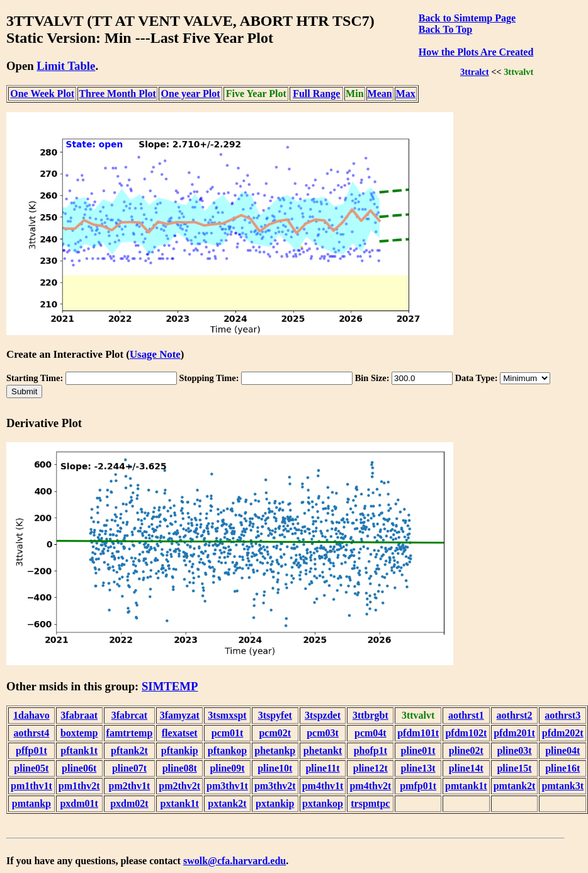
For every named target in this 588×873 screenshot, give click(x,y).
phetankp (275, 750)
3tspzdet (323, 715)
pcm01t (228, 733)
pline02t (466, 750)
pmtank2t (515, 786)
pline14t (466, 768)
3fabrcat (129, 715)
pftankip (180, 750)
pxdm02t (129, 803)
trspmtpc (370, 803)
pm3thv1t (227, 786)
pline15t (514, 768)
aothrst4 (31, 733)
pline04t (563, 750)
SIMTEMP (170, 686)
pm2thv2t (179, 786)
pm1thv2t (79, 786)
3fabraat (79, 715)
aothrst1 (466, 715)
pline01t (418, 750)
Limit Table (66, 66)
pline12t (370, 768)
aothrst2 (515, 715)
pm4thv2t (370, 786)
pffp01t (31, 750)
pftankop (227, 750)
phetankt (323, 750)
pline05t (31, 768)
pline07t (129, 768)
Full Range (316, 94)
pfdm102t (466, 733)
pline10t (275, 768)
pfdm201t (514, 733)
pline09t (227, 768)
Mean (380, 94)
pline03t (514, 750)
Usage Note (155, 354)
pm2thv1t (130, 786)
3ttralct (475, 72)
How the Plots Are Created (476, 52)
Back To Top (445, 29)
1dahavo (31, 715)
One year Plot (191, 94)
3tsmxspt (227, 715)
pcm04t (370, 733)
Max (406, 94)
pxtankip (275, 803)
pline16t (563, 768)
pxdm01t (79, 803)
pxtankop (323, 803)
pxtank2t (227, 803)
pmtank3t (563, 786)
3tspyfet (275, 715)
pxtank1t (180, 803)
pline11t (322, 768)
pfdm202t (563, 733)
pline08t (180, 768)
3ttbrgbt (370, 715)
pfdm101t (418, 733)
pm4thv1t (323, 786)
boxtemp (79, 733)
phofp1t (370, 750)
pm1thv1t (31, 786)
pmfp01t (418, 786)
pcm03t (323, 733)
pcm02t (275, 733)
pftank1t (79, 750)
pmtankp (31, 803)
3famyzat (180, 715)
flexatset (180, 733)
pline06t (79, 768)
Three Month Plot (117, 94)
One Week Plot (42, 94)
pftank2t (129, 750)
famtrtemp (130, 733)
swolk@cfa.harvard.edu (235, 861)
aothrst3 (563, 715)
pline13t (418, 768)
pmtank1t (466, 786)
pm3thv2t (275, 786)
